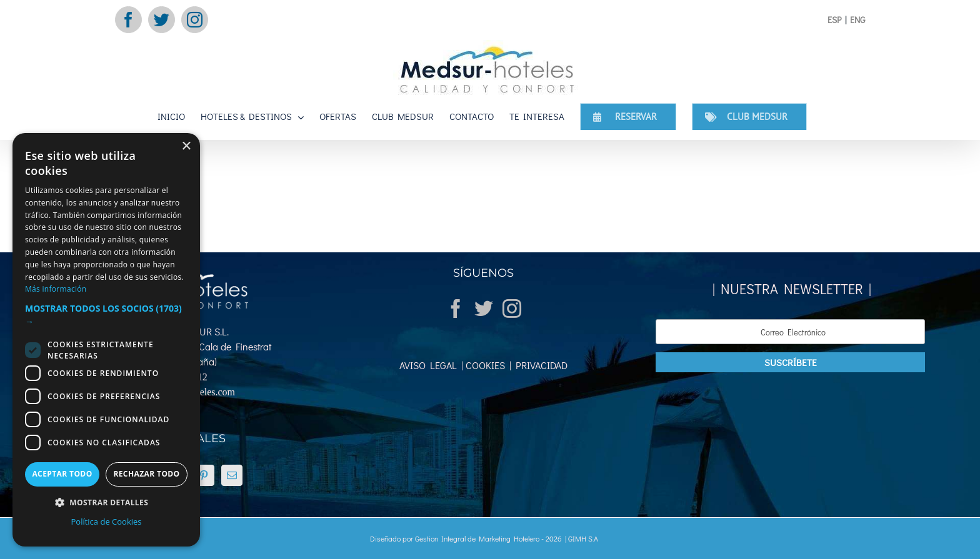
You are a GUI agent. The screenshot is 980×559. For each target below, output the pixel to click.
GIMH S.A (583, 538)
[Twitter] (484, 309)
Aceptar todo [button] (62, 474)
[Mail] (232, 475)
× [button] (186, 146)
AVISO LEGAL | (431, 365)
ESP (834, 20)
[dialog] (106, 340)
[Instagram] (512, 309)
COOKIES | (487, 365)
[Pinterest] (204, 475)
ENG (857, 20)
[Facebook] (456, 309)
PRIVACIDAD (539, 365)
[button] (106, 315)
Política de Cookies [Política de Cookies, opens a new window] (106, 522)
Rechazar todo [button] (146, 474)
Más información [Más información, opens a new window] (56, 289)
